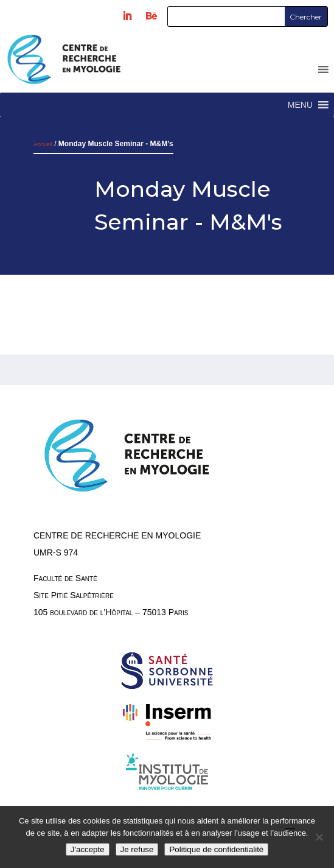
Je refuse (137, 849)
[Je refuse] (319, 837)
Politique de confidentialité (216, 849)
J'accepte (88, 849)
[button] (300, 105)
